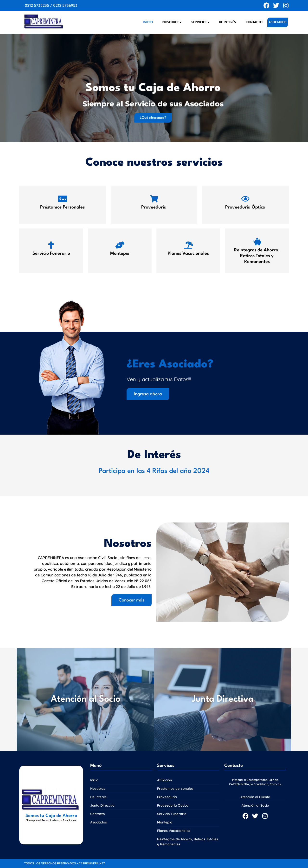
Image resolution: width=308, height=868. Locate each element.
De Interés (228, 22)
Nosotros (172, 22)
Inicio (148, 22)
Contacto (254, 22)
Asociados (278, 22)
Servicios (200, 22)
